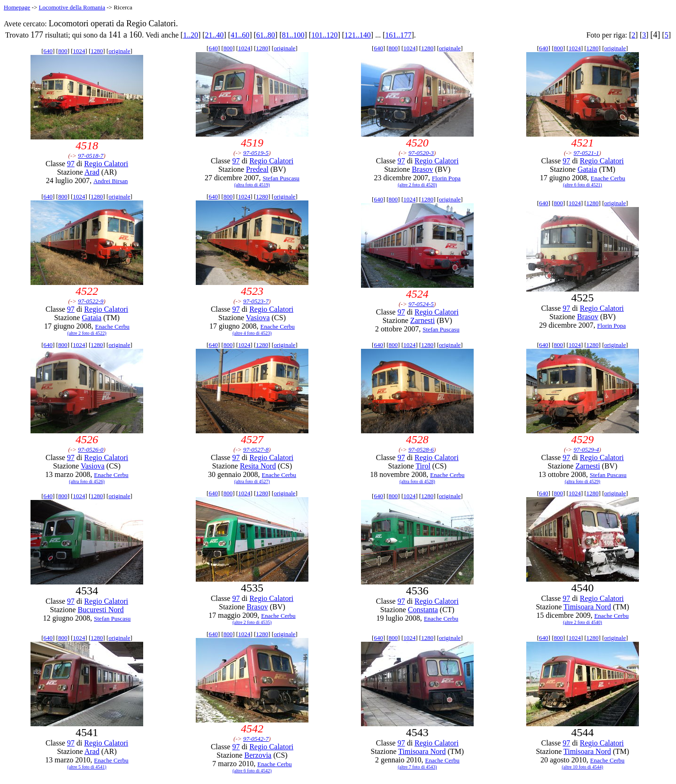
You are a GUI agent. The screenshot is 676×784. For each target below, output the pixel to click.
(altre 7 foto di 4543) (417, 767)
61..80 (266, 35)
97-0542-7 (256, 739)
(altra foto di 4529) (583, 481)
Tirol (423, 466)
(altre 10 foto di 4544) (583, 767)
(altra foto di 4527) (252, 481)
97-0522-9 (91, 301)
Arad (92, 172)
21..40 (215, 35)
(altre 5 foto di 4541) (87, 767)
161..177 (398, 35)
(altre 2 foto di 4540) (582, 622)
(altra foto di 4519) (252, 185)
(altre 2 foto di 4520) (417, 185)
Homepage (17, 7)
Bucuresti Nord (100, 610)
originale (119, 51)
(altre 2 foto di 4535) (252, 622)
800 (63, 51)
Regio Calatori (106, 164)
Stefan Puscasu (281, 178)
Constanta (423, 610)
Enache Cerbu (608, 178)
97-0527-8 (256, 450)
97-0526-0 (91, 450)
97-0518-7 (91, 156)
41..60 (240, 35)
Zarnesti (422, 320)
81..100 (293, 35)
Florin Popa (446, 178)
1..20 (191, 35)
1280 (97, 51)
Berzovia (258, 755)
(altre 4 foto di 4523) (252, 333)
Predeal (257, 169)
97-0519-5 (256, 153)
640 (48, 51)
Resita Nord (258, 466)
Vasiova (258, 318)
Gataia (587, 169)
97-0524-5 (421, 304)
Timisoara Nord (587, 607)
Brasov (422, 169)
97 (71, 164)
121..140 (358, 35)
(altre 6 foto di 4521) (582, 185)
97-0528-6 (421, 450)
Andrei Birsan (111, 181)
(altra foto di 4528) (417, 481)
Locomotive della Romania (72, 7)
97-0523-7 (256, 301)
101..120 (324, 35)
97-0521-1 (586, 153)
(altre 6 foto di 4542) (252, 771)
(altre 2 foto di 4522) (87, 333)
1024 (79, 51)
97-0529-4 (586, 450)
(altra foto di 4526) (87, 481)
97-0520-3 (421, 153)
